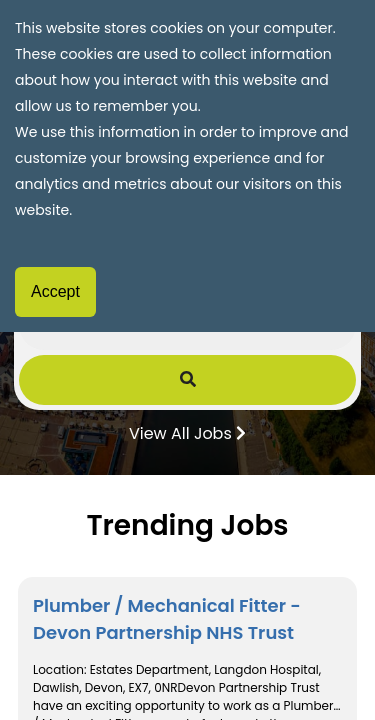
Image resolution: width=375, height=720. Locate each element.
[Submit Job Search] (188, 380)
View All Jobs (187, 432)
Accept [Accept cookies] (55, 291)
